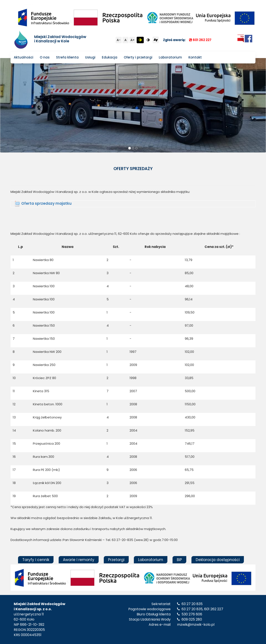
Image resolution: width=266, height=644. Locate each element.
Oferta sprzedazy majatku (46, 203)
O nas (45, 57)
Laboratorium (170, 57)
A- (119, 40)
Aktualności (24, 57)
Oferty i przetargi (138, 57)
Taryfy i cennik (36, 560)
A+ (133, 40)
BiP (179, 560)
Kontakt (195, 57)
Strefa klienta (67, 57)
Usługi (90, 57)
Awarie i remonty (79, 560)
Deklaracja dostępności (218, 560)
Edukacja (110, 57)
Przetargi (116, 560)
